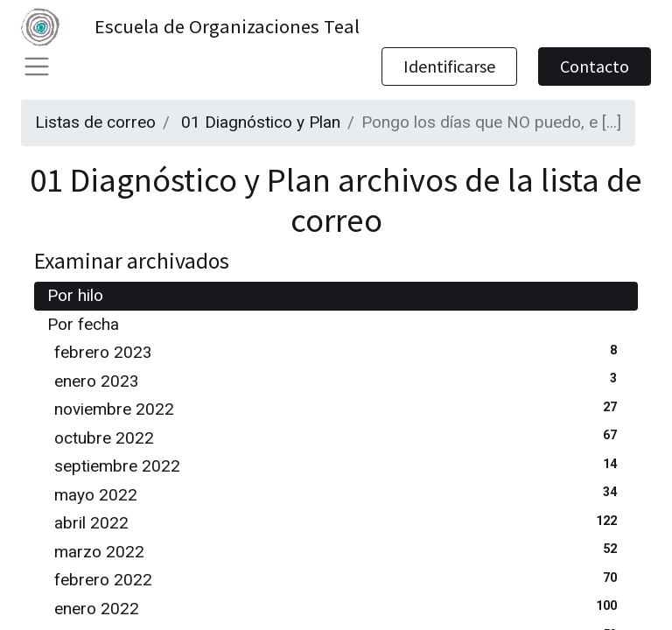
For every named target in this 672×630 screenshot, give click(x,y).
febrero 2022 (339, 579)
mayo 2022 (339, 494)
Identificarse (449, 66)
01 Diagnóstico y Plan (261, 122)
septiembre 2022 (339, 465)
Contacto (595, 66)
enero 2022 (339, 608)
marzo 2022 (339, 551)
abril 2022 (339, 522)
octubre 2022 (339, 437)
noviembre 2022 (339, 408)
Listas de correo (95, 122)
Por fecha (83, 324)
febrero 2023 (339, 351)
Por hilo (75, 295)
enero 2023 (339, 380)
